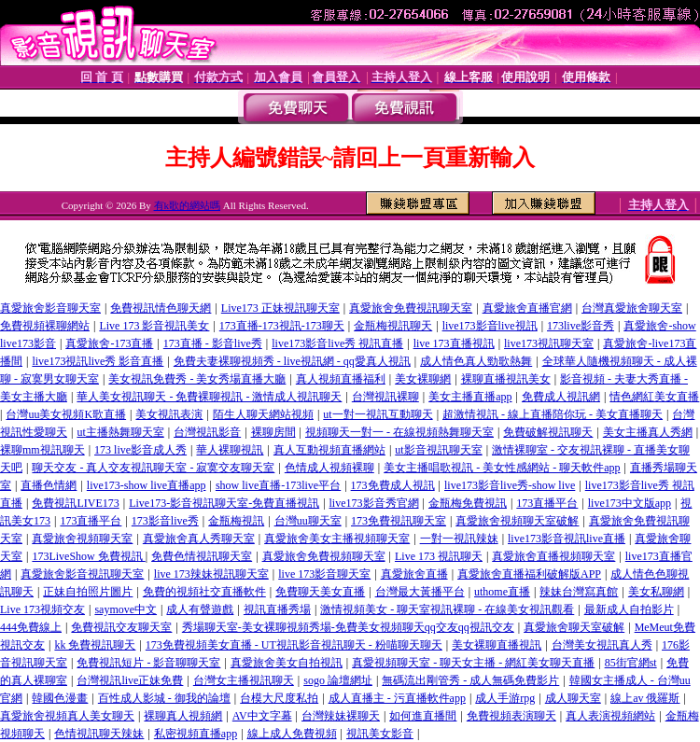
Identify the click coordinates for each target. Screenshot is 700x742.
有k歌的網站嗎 (188, 205)
